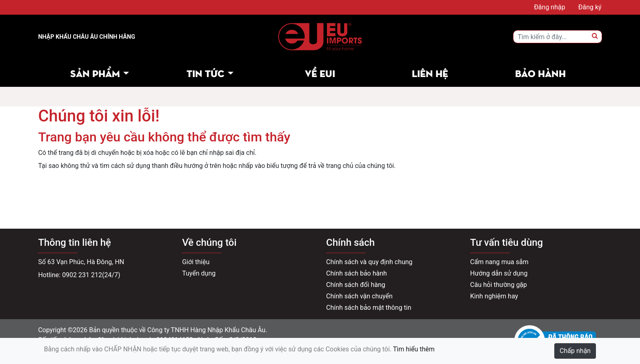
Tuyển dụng (199, 273)
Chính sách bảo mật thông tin (369, 308)
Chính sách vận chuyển (359, 296)
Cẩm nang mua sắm (499, 262)
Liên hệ (430, 73)
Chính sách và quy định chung (369, 262)
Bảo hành (540, 73)
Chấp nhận (575, 351)
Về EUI (320, 73)
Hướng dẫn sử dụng (499, 273)
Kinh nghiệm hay (494, 296)
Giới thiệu (196, 262)
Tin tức (206, 73)
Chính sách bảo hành (357, 273)
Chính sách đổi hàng (356, 285)
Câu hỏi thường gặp (499, 285)
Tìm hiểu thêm (414, 349)
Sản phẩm (95, 73)
